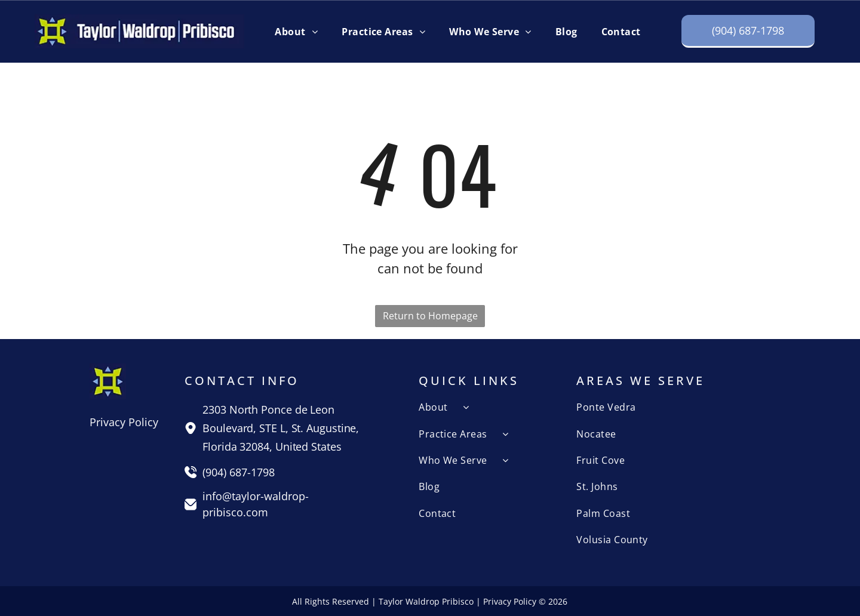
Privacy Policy (124, 422)
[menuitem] (296, 31)
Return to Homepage (430, 316)
